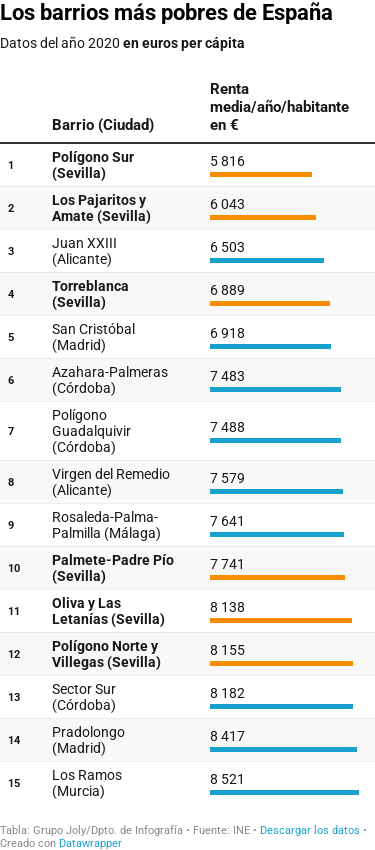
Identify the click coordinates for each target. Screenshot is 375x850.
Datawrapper (90, 843)
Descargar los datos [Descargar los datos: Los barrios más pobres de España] (310, 830)
